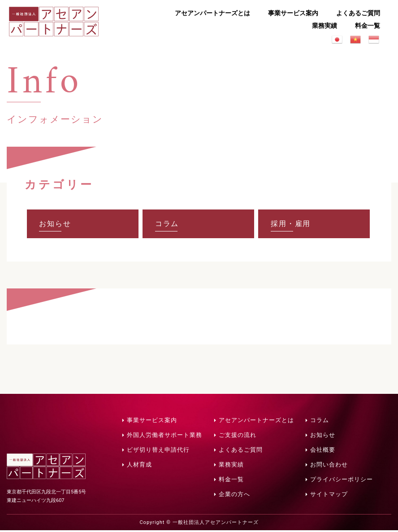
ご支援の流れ (238, 437)
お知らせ (56, 225)
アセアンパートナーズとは (212, 13)
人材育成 (139, 466)
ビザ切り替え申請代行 (158, 451)
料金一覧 (368, 26)
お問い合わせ (329, 466)
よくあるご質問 (358, 13)
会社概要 (323, 451)
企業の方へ (234, 496)
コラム (168, 225)
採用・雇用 (292, 225)
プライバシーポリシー (342, 481)
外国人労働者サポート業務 (164, 437)
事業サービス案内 (293, 13)
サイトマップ (329, 496)
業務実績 (324, 26)
